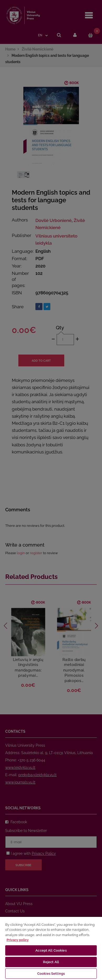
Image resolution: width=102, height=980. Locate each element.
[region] (51, 948)
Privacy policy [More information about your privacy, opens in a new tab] (18, 940)
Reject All (51, 962)
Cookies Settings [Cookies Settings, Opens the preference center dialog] (51, 974)
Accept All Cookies (51, 950)
